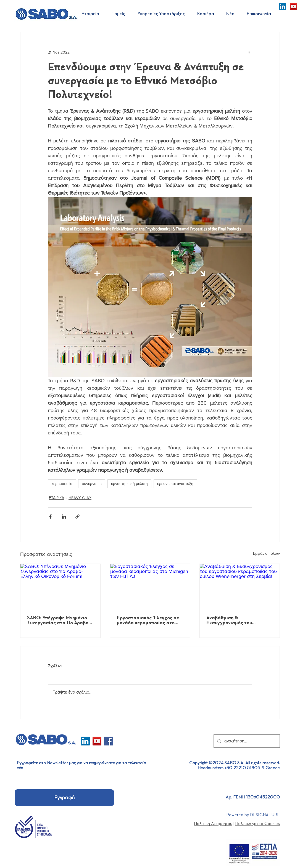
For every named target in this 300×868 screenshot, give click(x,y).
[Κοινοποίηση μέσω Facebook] (50, 517)
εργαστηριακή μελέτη (129, 484)
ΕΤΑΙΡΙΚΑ (56, 498)
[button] (92, 14)
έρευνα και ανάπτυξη (175, 484)
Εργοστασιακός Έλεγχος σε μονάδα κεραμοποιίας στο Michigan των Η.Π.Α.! (148, 620)
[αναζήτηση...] (246, 741)
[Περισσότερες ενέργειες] (249, 52)
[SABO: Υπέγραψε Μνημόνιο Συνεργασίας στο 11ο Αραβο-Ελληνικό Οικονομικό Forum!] (60, 586)
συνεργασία (92, 484)
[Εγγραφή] (64, 798)
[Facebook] (109, 741)
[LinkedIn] (282, 6)
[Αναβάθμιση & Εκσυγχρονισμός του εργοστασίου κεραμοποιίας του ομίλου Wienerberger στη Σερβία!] (240, 586)
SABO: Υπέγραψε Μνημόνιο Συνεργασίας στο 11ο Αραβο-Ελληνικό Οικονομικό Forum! (59, 620)
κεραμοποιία (62, 484)
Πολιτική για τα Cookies (257, 824)
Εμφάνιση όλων (266, 553)
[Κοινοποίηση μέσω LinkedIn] (64, 517)
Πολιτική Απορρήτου (213, 824)
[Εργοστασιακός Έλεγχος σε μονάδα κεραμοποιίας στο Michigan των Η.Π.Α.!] (150, 586)
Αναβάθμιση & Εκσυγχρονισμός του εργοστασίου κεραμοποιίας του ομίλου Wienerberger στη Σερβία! (239, 620)
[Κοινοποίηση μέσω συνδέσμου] (77, 517)
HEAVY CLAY (80, 498)
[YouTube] (294, 6)
